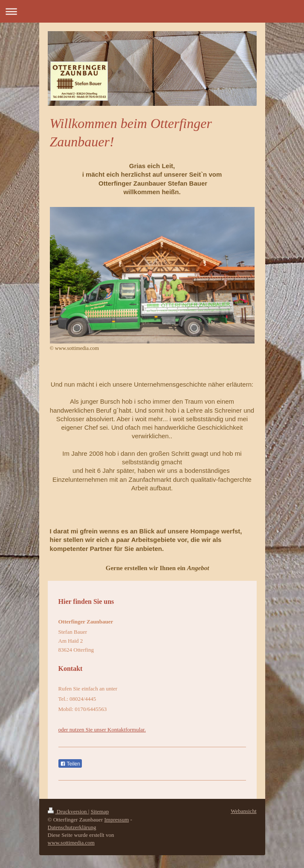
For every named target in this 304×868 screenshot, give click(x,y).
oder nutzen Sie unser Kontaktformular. (102, 730)
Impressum (116, 820)
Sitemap (100, 811)
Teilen (70, 764)
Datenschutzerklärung (72, 827)
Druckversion (68, 811)
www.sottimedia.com (71, 843)
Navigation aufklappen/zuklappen (152, 11)
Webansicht (243, 811)
